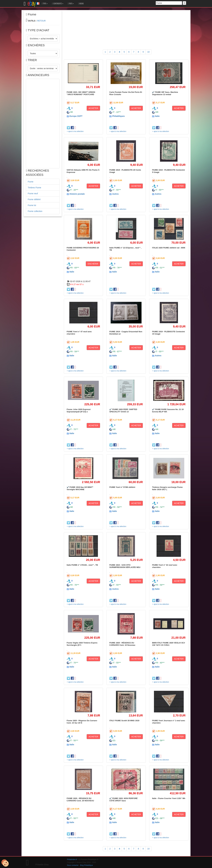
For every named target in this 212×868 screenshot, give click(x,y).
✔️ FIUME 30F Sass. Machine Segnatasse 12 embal (165, 93)
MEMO (81, 4)
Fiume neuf (33, 193)
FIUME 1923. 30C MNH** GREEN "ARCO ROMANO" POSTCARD (81, 93)
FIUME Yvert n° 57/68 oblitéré (122, 487)
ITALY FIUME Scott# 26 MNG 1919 (124, 721)
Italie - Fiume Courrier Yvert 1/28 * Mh (169, 798)
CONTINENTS (58, 4)
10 (148, 52)
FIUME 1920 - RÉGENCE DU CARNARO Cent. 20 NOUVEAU (80, 799)
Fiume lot (32, 205)
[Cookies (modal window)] (5, 863)
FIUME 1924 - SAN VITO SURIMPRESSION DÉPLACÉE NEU (125, 566)
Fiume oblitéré (34, 199)
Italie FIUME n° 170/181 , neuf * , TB (82, 565)
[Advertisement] (43, 124)
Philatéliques (118, 116)
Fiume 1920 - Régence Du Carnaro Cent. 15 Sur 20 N (82, 722)
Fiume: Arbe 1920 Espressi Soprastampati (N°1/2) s (79, 411)
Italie (157, 116)
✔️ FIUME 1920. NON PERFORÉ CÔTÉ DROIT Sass (123, 799)
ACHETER (93, 108)
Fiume (31, 182)
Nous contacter (73, 865)
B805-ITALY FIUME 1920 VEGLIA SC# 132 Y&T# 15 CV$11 (169, 644)
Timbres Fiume (34, 188)
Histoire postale (77, 194)
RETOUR (41, 21)
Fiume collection (35, 211)
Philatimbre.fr (72, 860)
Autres (115, 194)
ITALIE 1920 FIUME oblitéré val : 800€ (169, 248)
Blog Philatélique (87, 865)
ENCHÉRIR (93, 264)
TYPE (45, 4)
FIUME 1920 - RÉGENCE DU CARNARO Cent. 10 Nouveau (122, 644)
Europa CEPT (76, 116)
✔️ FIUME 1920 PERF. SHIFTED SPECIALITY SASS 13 (123, 411)
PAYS (71, 4)
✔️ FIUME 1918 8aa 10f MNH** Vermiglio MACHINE (80, 488)
